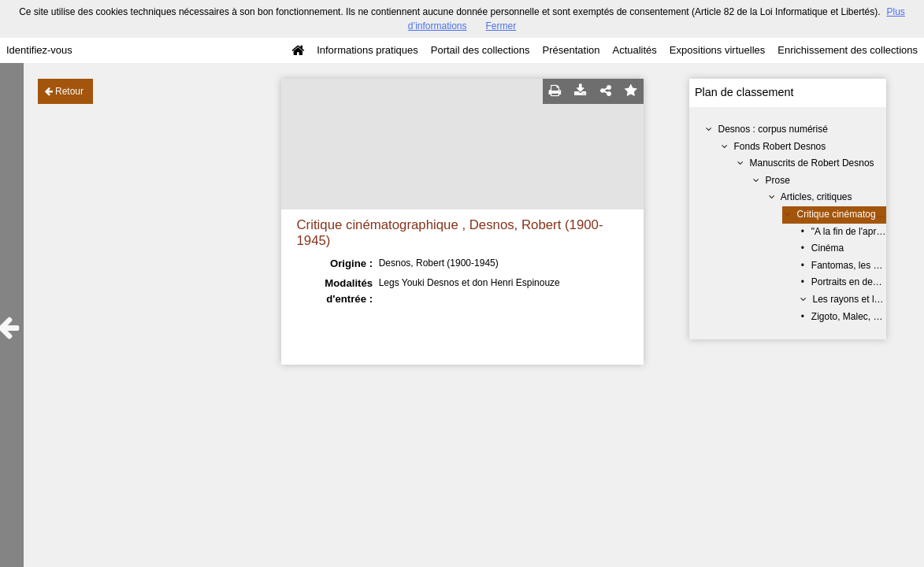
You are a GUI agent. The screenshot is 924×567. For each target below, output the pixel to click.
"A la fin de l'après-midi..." (865, 232)
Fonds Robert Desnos (780, 146)
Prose (778, 180)
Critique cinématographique (855, 214)
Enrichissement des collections (848, 50)
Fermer (501, 26)
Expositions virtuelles (717, 50)
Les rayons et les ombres (866, 299)
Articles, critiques (816, 197)
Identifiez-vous (39, 50)
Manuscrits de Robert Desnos (812, 163)
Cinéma (828, 248)
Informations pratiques (367, 50)
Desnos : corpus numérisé (773, 129)
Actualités (634, 50)
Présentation (571, 50)
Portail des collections (481, 50)
